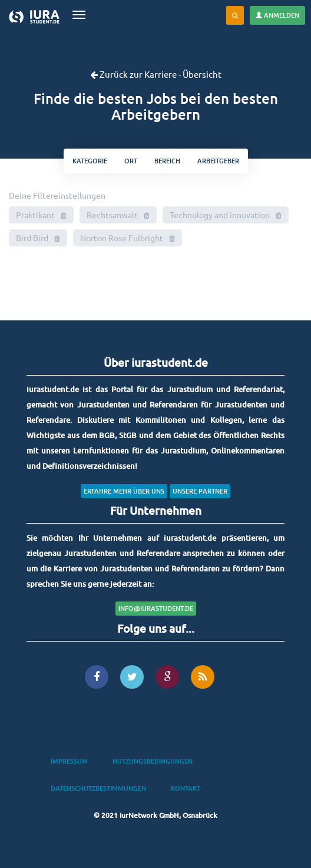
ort (131, 161)
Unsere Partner (200, 491)
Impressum (69, 761)
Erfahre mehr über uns (124, 491)
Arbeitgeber (218, 161)
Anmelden (277, 15)
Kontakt (186, 788)
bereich (167, 161)
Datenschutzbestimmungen (98, 788)
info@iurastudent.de (156, 608)
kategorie (90, 161)
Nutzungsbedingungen (153, 761)
